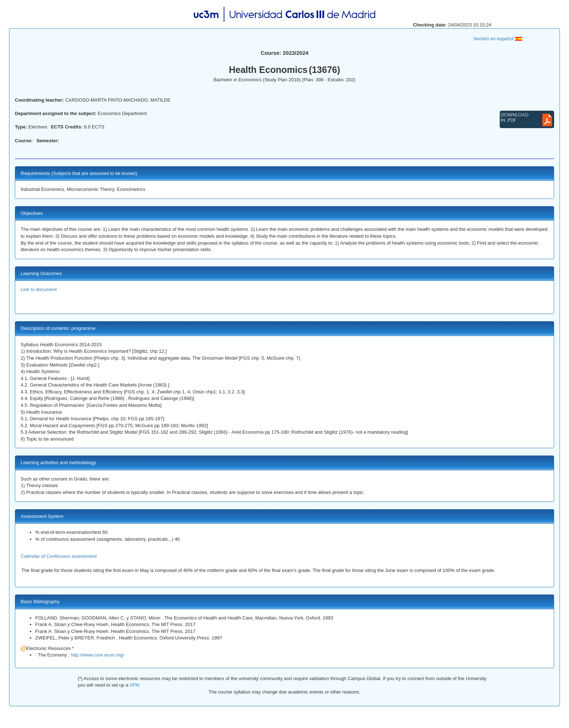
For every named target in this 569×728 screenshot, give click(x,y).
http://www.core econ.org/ (97, 655)
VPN (134, 685)
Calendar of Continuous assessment (59, 556)
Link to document (39, 289)
